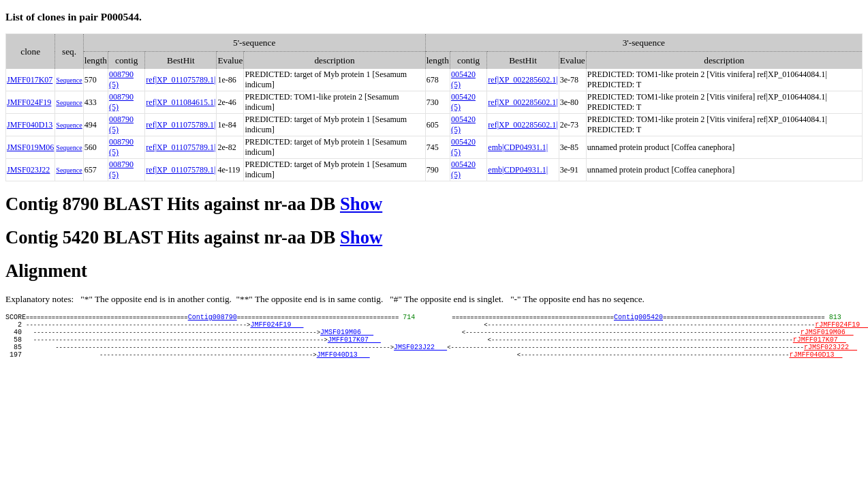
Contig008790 (213, 318)
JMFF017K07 (30, 80)
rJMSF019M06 (826, 338)
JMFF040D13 (30, 125)
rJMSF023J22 (831, 357)
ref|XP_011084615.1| (181, 102)
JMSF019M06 (30, 147)
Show (361, 204)
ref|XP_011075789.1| (181, 80)
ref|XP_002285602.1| (523, 80)
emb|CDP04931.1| (518, 147)
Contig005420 (638, 318)
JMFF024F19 (29, 102)
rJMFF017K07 (820, 347)
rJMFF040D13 (816, 366)
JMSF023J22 (28, 170)
